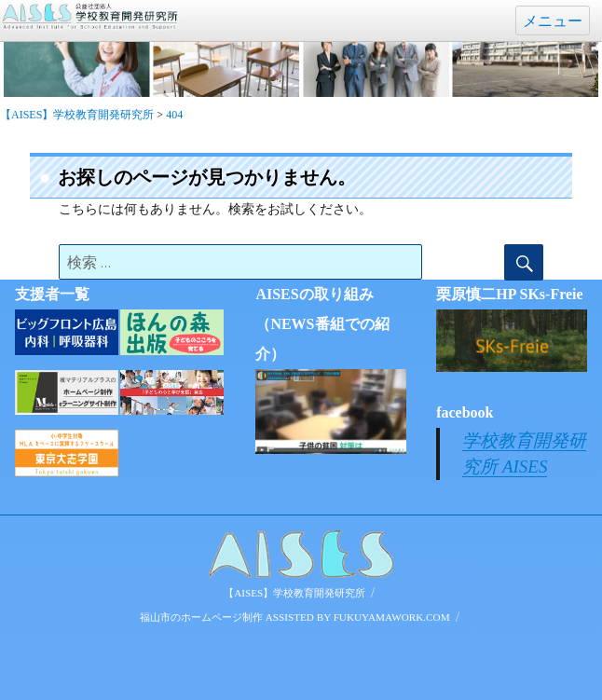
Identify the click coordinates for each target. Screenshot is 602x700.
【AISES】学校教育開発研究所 (294, 593)
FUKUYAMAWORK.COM (392, 617)
